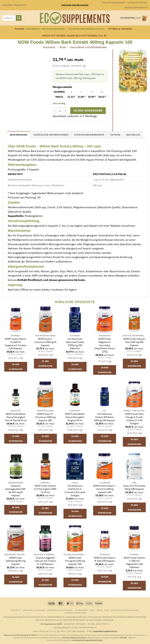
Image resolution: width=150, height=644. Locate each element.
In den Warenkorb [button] (16, 367)
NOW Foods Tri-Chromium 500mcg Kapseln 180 (45, 417)
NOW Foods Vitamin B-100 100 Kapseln (105, 559)
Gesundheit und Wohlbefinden (46, 29)
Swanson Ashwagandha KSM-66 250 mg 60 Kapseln (16, 490)
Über (99, 610)
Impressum (81, 610)
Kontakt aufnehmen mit (136, 8)
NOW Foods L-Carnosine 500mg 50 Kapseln (45, 342)
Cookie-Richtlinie (75, 613)
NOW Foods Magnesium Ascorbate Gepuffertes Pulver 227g (105, 345)
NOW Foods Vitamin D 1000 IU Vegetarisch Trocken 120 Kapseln (16, 344)
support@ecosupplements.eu (105, 631)
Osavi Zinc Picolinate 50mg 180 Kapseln (134, 487)
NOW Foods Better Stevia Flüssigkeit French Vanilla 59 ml (16, 417)
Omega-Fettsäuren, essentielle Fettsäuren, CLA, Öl (76, 36)
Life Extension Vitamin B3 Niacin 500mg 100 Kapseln (105, 417)
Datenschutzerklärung (125, 610)
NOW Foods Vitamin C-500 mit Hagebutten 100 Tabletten (134, 563)
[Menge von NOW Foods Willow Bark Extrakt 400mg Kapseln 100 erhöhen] (65, 111)
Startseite (49, 47)
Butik (63, 47)
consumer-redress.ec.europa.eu (74, 638)
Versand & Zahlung (137, 2)
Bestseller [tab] (133, 135)
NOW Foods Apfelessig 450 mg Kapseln (16, 561)
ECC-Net (124, 638)
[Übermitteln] (19, 18)
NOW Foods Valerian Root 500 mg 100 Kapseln (134, 342)
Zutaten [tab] (115, 135)
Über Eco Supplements (114, 2)
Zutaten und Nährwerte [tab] (89, 135)
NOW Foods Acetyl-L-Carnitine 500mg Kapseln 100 (105, 489)
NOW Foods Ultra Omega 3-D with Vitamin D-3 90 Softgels (134, 419)
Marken (20, 29)
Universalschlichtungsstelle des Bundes (87, 640)
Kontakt (16, 610)
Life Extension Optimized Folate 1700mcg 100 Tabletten (75, 344)
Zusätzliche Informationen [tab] (51, 135)
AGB (92, 610)
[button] (14, 5)
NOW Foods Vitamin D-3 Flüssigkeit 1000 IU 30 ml (45, 489)
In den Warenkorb (88, 110)
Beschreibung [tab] (19, 135)
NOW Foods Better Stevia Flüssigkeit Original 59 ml (75, 417)
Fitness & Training (121, 29)
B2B (107, 610)
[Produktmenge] (60, 111)
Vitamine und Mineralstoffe (88, 29)
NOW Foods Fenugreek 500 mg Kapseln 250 (75, 561)
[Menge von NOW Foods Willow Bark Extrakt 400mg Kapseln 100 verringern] (55, 111)
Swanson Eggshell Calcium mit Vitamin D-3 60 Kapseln (45, 561)
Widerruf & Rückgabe (60, 610)
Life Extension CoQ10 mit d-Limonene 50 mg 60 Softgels (75, 490)
